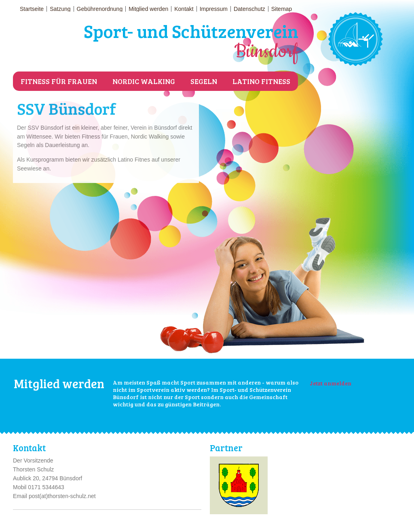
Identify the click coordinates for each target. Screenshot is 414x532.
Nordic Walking (144, 81)
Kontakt (184, 9)
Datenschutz (249, 9)
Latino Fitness (261, 81)
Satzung (60, 9)
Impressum (214, 9)
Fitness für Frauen (59, 81)
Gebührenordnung (100, 9)
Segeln (204, 81)
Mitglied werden (148, 9)
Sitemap (282, 9)
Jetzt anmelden (331, 383)
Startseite (32, 9)
